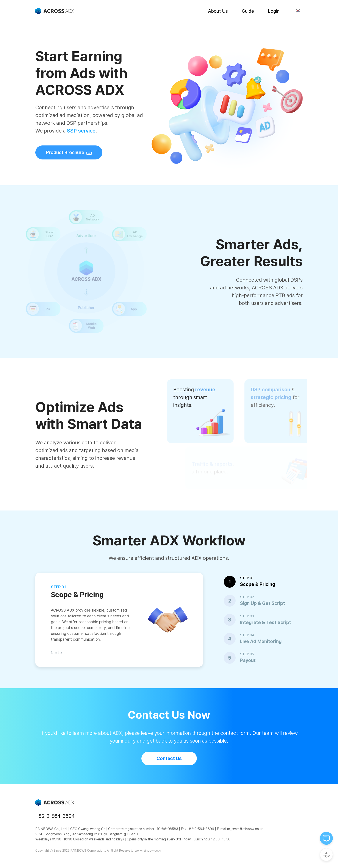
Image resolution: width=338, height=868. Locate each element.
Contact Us (169, 758)
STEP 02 (247, 597)
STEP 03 (247, 616)
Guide (248, 11)
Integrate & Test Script (265, 622)
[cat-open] (326, 838)
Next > (57, 653)
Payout (248, 660)
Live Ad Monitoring (261, 641)
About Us (218, 11)
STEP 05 (247, 654)
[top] (326, 855)
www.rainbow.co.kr (148, 851)
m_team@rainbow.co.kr (244, 829)
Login (274, 11)
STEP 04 (247, 635)
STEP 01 (247, 578)
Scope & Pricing (257, 584)
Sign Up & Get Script (262, 603)
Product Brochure (69, 152)
